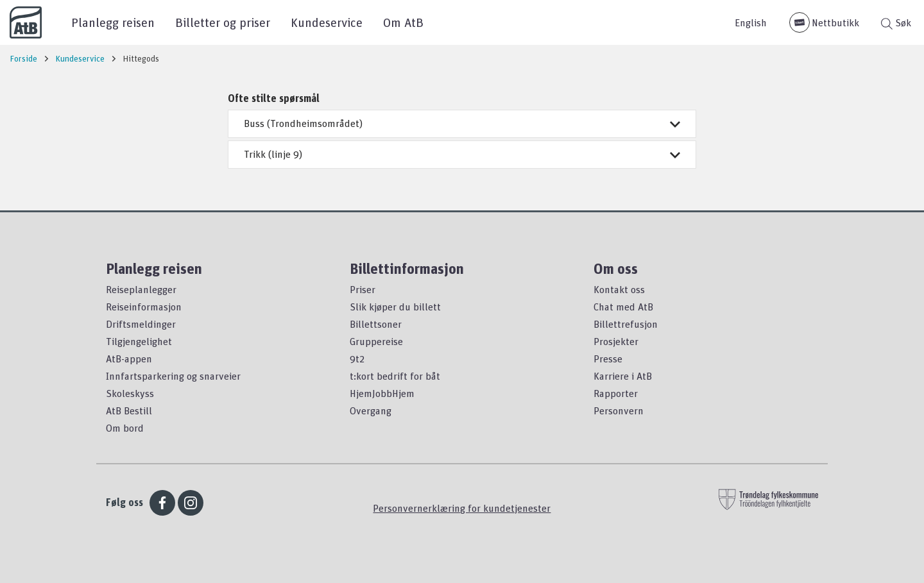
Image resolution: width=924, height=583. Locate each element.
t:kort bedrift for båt (395, 376)
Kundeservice (327, 22)
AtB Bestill (129, 410)
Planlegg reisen (113, 22)
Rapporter (616, 393)
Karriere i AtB (623, 376)
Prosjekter (616, 341)
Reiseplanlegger (141, 289)
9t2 (357, 359)
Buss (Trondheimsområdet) (462, 123)
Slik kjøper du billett (395, 307)
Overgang (371, 410)
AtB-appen (129, 359)
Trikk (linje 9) (462, 154)
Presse (608, 359)
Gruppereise (376, 341)
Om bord (125, 428)
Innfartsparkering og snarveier (173, 376)
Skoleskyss (130, 393)
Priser (363, 289)
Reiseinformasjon (144, 307)
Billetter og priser (223, 22)
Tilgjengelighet (139, 341)
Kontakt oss (619, 289)
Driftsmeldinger (141, 324)
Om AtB (403, 22)
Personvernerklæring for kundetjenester (462, 508)
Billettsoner (376, 324)
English (751, 22)
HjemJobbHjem (382, 393)
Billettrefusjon (626, 324)
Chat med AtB (623, 307)
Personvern (619, 410)
